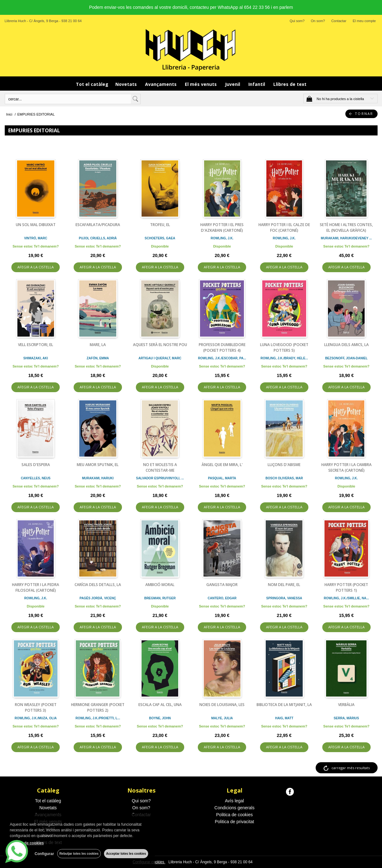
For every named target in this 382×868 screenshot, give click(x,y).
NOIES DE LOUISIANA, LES (222, 705)
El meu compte (364, 21)
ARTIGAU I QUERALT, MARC (160, 358)
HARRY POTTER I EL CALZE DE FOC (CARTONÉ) (284, 227)
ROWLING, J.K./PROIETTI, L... (98, 718)
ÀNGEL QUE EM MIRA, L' (222, 465)
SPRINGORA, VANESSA (284, 598)
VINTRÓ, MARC (36, 238)
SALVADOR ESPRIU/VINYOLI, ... (160, 478)
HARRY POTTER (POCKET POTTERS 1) (346, 587)
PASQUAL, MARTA (222, 478)
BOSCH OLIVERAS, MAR (284, 478)
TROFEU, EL (160, 225)
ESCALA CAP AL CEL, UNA (160, 705)
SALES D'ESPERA (36, 465)
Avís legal (234, 801)
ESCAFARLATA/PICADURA (98, 225)
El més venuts (201, 84)
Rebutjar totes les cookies (79, 854)
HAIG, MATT (284, 718)
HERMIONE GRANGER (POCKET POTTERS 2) (98, 707)
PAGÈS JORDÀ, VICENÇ (98, 598)
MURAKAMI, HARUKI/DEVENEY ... (346, 238)
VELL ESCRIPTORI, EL (36, 345)
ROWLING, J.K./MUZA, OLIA (36, 718)
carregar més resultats (351, 768)
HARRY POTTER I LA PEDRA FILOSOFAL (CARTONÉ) (36, 587)
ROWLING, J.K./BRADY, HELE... (284, 358)
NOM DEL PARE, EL (284, 585)
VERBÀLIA (346, 705)
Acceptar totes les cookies (126, 854)
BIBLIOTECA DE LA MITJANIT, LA (284, 705)
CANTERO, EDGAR (222, 598)
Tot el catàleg (92, 84)
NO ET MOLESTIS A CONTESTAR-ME (160, 467)
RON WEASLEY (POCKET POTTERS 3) (36, 707)
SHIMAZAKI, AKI (36, 358)
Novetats (127, 84)
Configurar (44, 854)
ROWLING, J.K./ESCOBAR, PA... (222, 358)
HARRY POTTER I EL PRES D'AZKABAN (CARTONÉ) (222, 227)
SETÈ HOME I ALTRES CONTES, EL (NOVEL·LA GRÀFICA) (346, 227)
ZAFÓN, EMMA (98, 358)
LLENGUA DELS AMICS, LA (346, 345)
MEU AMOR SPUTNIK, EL (98, 465)
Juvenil (233, 84)
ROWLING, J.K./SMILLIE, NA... (346, 598)
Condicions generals (235, 808)
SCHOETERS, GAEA (160, 238)
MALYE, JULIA (222, 718)
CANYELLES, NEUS (36, 478)
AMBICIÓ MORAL (160, 585)
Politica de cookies (234, 815)
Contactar (339, 21)
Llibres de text (290, 84)
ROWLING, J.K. (222, 238)
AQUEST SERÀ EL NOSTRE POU (160, 345)
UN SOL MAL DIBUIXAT (36, 225)
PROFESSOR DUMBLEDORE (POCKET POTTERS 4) (222, 347)
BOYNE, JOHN (160, 718)
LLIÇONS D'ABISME (284, 465)
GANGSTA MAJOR (222, 585)
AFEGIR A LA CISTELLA (36, 267)
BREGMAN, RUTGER (160, 598)
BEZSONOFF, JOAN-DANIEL (346, 358)
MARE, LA (98, 345)
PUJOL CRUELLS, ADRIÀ (98, 238)
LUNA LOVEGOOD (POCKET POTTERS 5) (284, 347)
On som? (318, 21)
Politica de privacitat (235, 822)
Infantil (257, 84)
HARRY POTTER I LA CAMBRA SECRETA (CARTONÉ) (346, 467)
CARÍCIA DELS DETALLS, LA (98, 585)
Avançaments (161, 84)
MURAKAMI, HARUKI (98, 478)
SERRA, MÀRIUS (346, 718)
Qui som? (297, 21)
